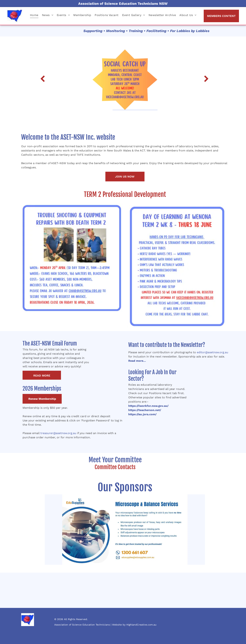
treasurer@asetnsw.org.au (58, 433)
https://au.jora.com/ (142, 414)
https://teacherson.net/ (145, 410)
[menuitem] (34, 15)
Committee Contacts (115, 467)
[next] (206, 79)
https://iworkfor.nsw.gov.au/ (148, 406)
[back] (43, 79)
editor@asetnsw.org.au (213, 352)
